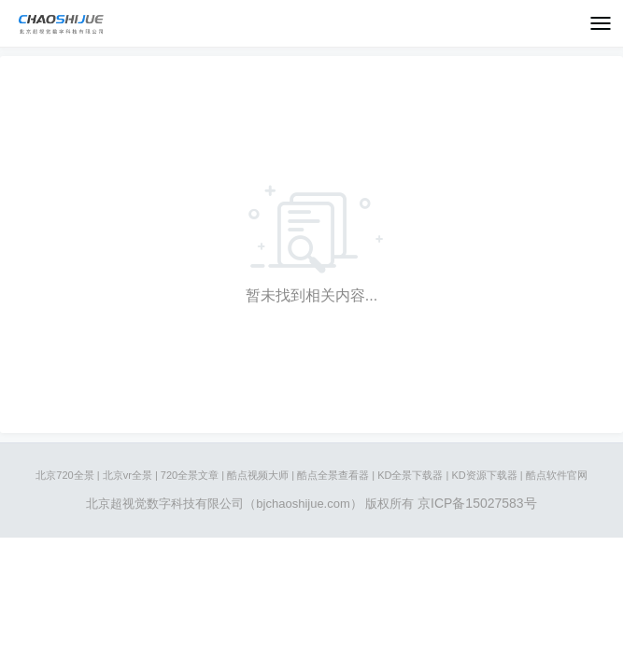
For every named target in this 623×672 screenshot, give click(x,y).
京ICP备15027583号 (477, 503)
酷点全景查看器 (333, 475)
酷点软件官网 (557, 475)
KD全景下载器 (410, 475)
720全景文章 (190, 475)
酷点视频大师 (258, 475)
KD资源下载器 (484, 475)
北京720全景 (64, 475)
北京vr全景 (127, 475)
